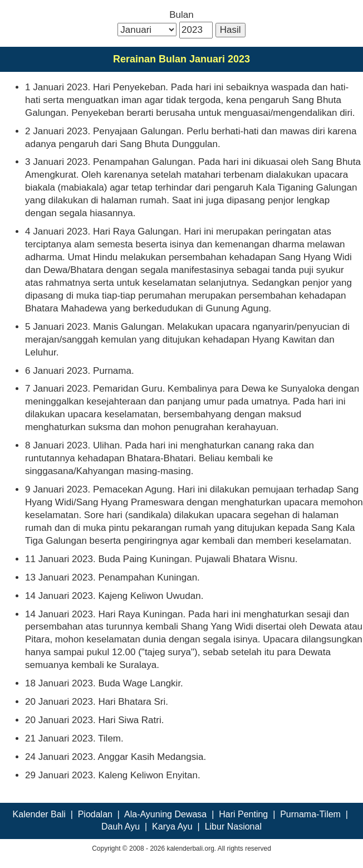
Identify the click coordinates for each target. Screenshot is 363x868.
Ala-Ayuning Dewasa (165, 814)
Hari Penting (243, 814)
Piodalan (95, 814)
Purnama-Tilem (310, 814)
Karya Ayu (172, 826)
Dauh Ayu (121, 826)
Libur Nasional (233, 826)
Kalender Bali (39, 814)
